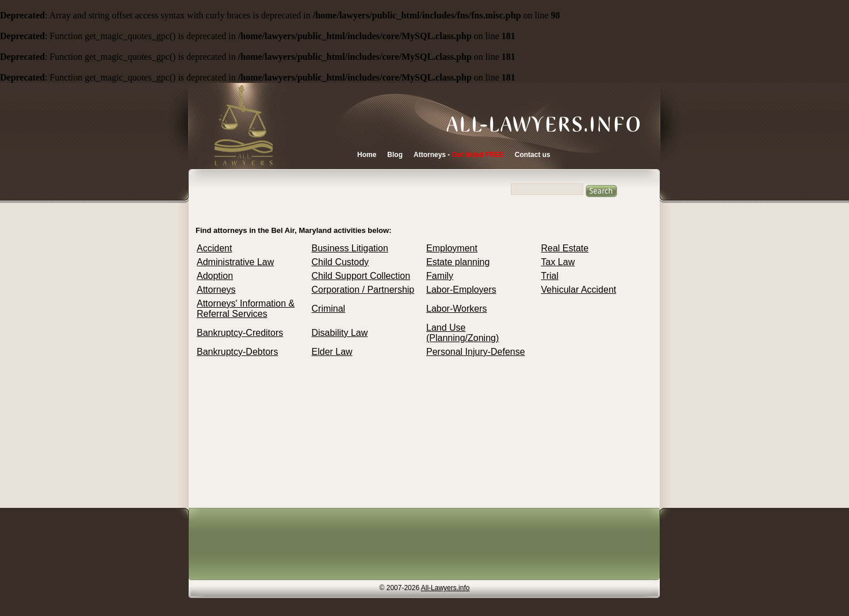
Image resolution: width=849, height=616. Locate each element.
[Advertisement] (421, 545)
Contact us (533, 155)
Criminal (329, 309)
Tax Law (558, 262)
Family (440, 276)
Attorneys (216, 290)
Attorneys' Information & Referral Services (246, 309)
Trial (550, 276)
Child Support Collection (361, 276)
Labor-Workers (457, 309)
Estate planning (458, 262)
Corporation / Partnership (363, 290)
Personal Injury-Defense (476, 352)
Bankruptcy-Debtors (237, 352)
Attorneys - (459, 155)
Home (367, 155)
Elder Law (332, 352)
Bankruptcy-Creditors (240, 333)
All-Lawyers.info (445, 588)
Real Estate (565, 248)
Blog (395, 155)
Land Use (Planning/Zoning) (462, 333)
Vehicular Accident (579, 290)
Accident (214, 248)
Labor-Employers (461, 290)
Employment (452, 248)
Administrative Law (235, 262)
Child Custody (341, 262)
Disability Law (340, 333)
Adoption (215, 276)
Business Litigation (350, 248)
